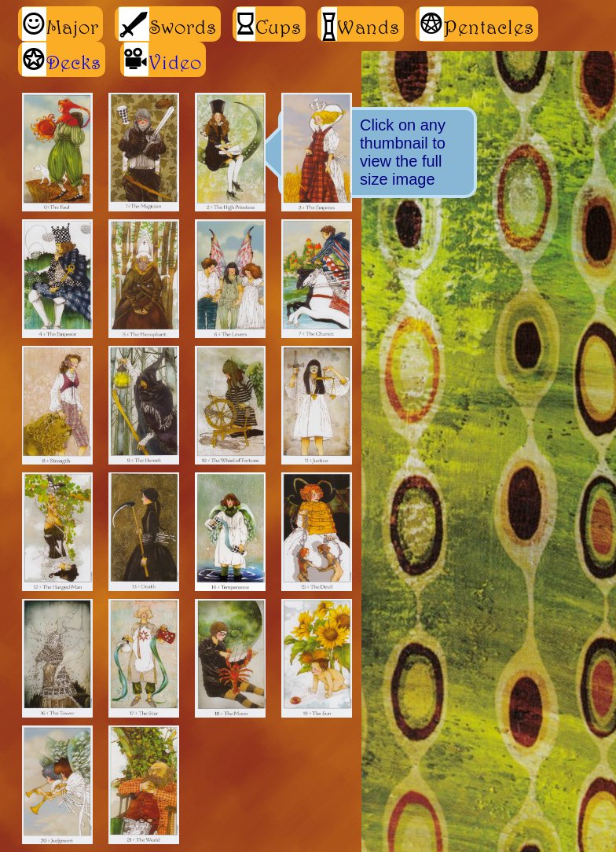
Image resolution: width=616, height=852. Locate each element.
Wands (361, 24)
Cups (269, 24)
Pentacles (477, 24)
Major (60, 24)
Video (175, 62)
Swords (168, 24)
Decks (74, 62)
